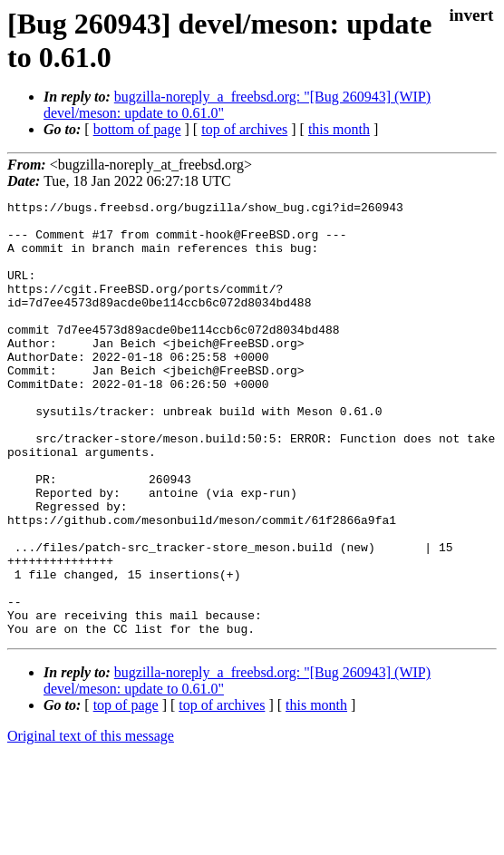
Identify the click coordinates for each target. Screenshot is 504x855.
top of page (126, 792)
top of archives (244, 129)
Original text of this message (91, 823)
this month (339, 129)
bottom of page (137, 129)
